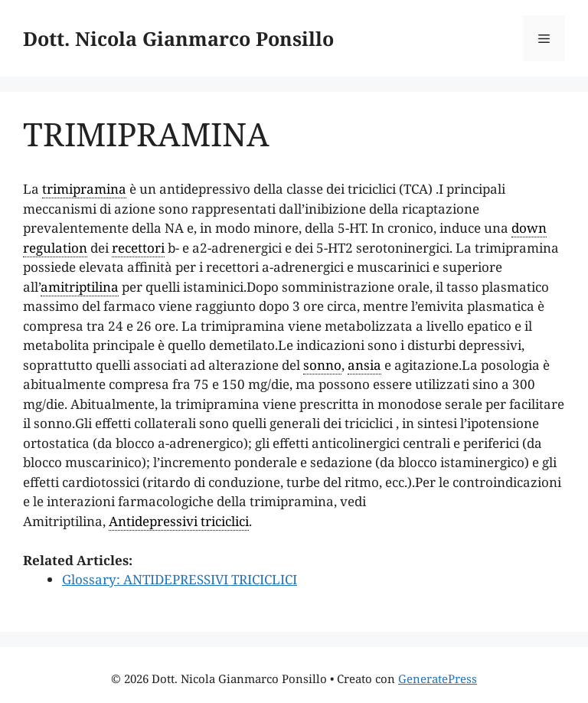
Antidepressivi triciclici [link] (179, 521)
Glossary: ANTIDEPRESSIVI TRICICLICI (180, 579)
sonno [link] (322, 365)
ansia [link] (364, 365)
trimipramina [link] (84, 189)
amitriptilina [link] (80, 287)
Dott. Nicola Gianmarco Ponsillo (178, 38)
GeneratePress (438, 678)
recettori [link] (138, 248)
